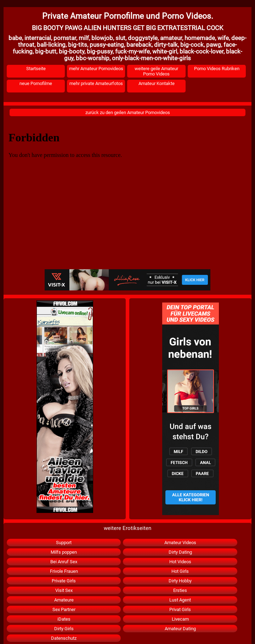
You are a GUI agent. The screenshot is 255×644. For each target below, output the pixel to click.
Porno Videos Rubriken (217, 69)
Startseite (36, 69)
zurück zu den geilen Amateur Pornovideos (128, 112)
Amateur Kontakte (157, 83)
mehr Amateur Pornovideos (96, 69)
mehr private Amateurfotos (96, 83)
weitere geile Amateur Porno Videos (156, 71)
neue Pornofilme (36, 83)
